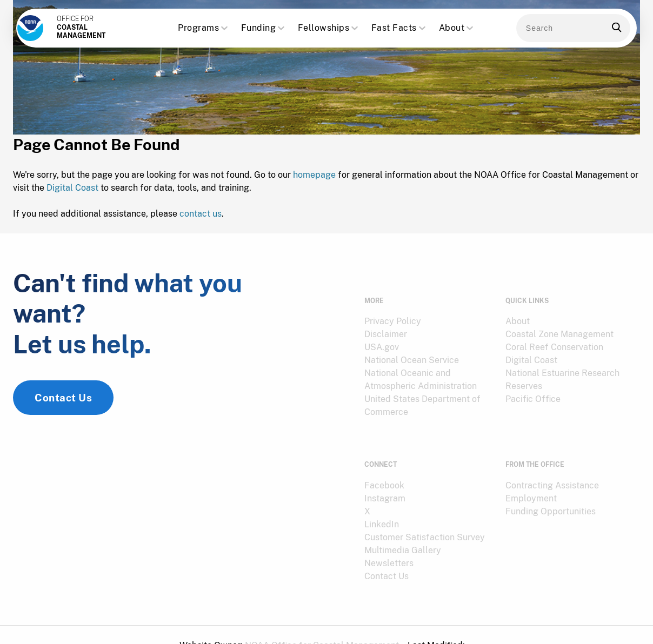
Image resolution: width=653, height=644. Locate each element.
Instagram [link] (385, 477)
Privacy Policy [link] (393, 313)
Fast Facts (399, 28)
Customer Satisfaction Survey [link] (425, 516)
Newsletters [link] (389, 542)
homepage (314, 179)
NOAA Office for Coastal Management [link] (322, 624)
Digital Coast (72, 192)
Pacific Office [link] (533, 391)
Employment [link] (531, 477)
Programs (204, 28)
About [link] (518, 313)
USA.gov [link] (382, 339)
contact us (201, 218)
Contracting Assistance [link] (552, 464)
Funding (264, 28)
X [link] (367, 490)
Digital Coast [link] (531, 352)
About (457, 28)
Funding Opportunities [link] (551, 490)
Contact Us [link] (63, 411)
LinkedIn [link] (382, 503)
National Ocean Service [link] (412, 352)
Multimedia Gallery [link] (403, 529)
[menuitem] (428, 313)
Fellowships (329, 28)
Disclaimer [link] (386, 326)
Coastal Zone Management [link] (559, 326)
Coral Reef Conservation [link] (554, 339)
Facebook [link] (384, 464)
